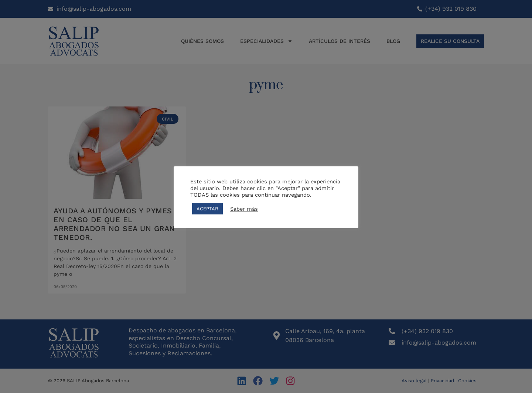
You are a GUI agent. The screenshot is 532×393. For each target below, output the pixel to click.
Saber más (244, 209)
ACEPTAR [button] (207, 209)
